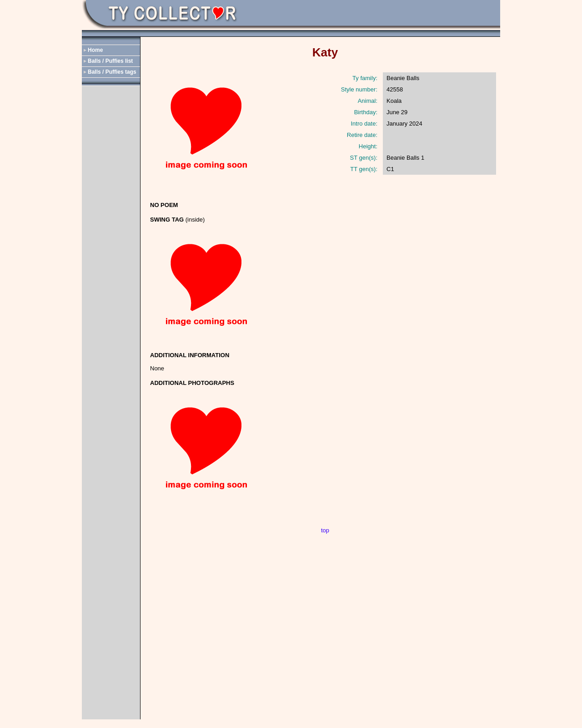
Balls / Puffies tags (112, 72)
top (325, 530)
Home (95, 50)
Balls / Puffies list (110, 61)
